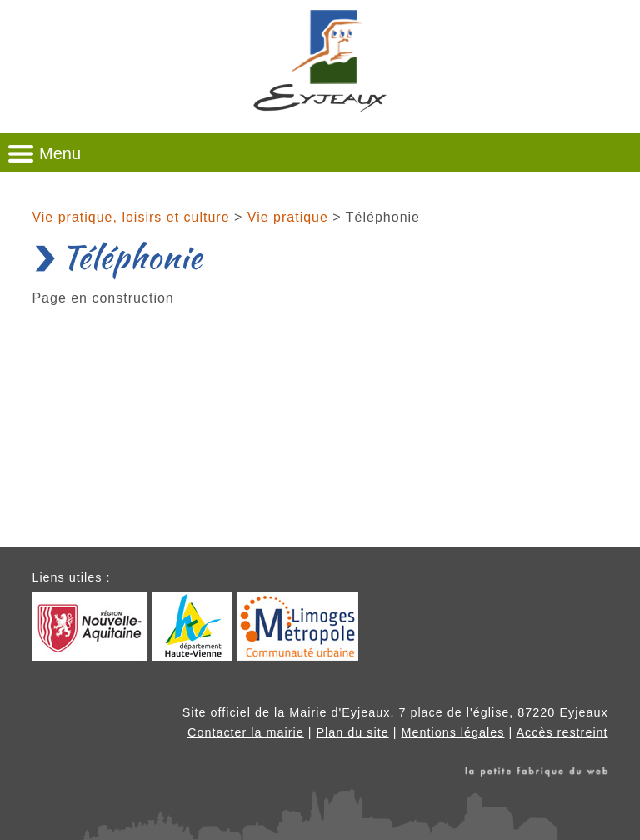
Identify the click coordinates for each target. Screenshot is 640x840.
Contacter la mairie (246, 732)
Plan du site (353, 732)
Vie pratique (288, 217)
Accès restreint (562, 732)
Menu (60, 153)
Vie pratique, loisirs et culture (130, 217)
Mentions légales (452, 732)
